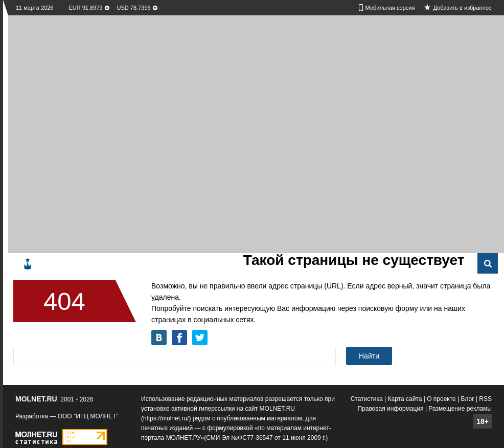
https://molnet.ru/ (166, 418)
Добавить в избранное (462, 8)
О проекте (441, 399)
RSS (485, 399)
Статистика (367, 399)
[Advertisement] (118, 133)
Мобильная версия (390, 8)
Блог (468, 399)
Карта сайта (405, 399)
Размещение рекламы (460, 409)
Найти (369, 356)
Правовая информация (390, 409)
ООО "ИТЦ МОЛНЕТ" (88, 416)
